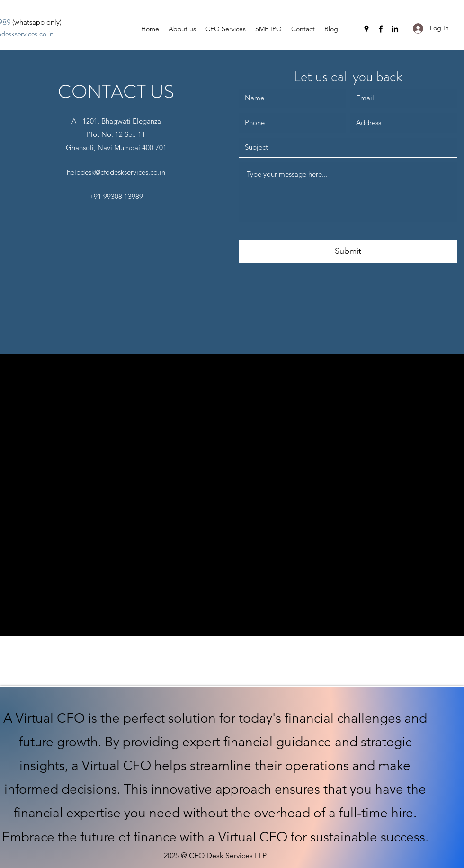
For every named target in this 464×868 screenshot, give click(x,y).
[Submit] (348, 251)
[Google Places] (366, 29)
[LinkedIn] (395, 29)
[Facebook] (381, 29)
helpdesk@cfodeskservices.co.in (116, 172)
